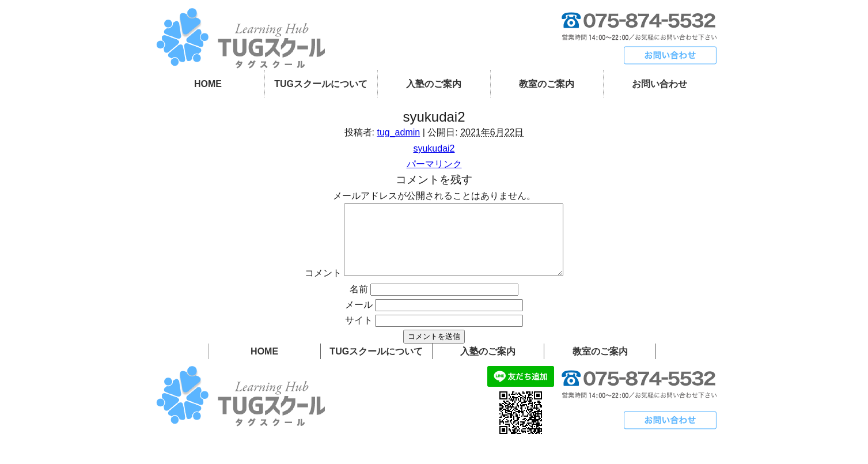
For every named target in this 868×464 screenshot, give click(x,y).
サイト (359, 334)
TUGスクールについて (321, 84)
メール (359, 318)
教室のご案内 (547, 84)
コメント (310, 287)
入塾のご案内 (434, 84)
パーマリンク (434, 164)
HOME (208, 84)
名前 (359, 303)
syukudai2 (434, 148)
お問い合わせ (659, 84)
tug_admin (398, 132)
